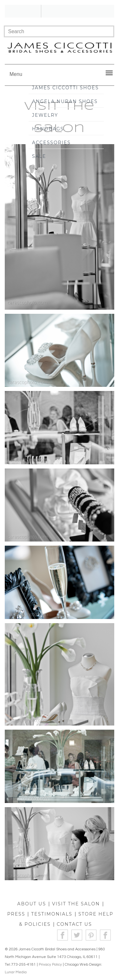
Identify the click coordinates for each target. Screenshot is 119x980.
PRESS (16, 914)
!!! (59, 11)
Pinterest (91, 935)
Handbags (48, 129)
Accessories (51, 143)
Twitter (77, 935)
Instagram (106, 935)
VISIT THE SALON (76, 904)
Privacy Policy (50, 965)
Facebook (63, 935)
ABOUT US (32, 904)
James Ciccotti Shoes (65, 88)
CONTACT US (74, 924)
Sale (39, 156)
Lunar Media (16, 972)
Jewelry (45, 115)
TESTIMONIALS (52, 914)
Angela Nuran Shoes (65, 101)
